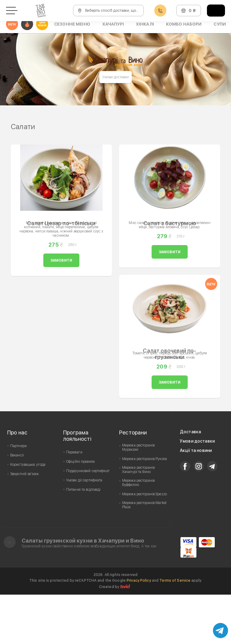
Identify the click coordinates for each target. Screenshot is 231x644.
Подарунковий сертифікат (88, 520)
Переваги (74, 502)
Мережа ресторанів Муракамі (138, 497)
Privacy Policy (139, 630)
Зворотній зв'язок (25, 523)
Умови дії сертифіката (84, 530)
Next (216, 139)
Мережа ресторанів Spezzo (145, 543)
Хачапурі (113, 24)
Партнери (18, 495)
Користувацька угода (28, 514)
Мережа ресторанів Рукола (145, 508)
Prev (15, 139)
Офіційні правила (80, 511)
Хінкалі (145, 24)
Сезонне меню (72, 24)
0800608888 (160, 11)
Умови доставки (116, 77)
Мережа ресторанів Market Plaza (144, 554)
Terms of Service (175, 630)
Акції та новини (196, 500)
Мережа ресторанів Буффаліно (138, 532)
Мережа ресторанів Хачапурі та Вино (138, 519)
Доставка (190, 481)
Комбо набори (184, 24)
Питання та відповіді (83, 539)
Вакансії (17, 505)
